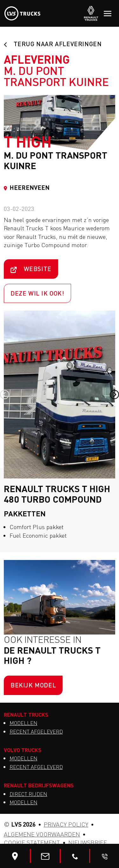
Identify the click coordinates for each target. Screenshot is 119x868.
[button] (5, 395)
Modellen (23, 723)
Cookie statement (32, 843)
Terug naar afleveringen (53, 44)
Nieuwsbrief (88, 843)
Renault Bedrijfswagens (39, 785)
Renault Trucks (26, 714)
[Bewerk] (15, 856)
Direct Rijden (28, 794)
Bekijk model (33, 685)
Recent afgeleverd (36, 732)
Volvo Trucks (23, 750)
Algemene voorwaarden (42, 834)
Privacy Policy (66, 824)
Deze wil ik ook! (37, 293)
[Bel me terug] (105, 856)
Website (31, 269)
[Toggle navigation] (108, 13)
